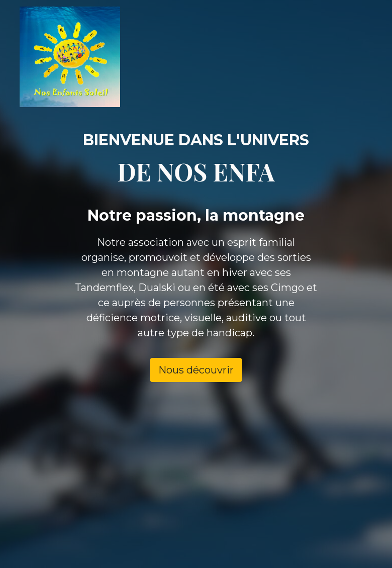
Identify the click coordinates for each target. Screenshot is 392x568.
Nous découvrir (196, 370)
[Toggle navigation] (350, 57)
